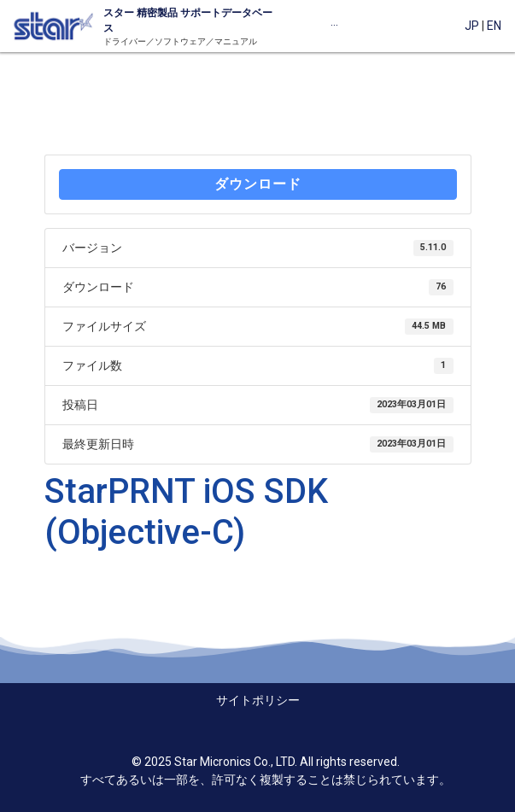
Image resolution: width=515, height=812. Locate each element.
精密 (146, 13)
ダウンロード (258, 184)
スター (119, 13)
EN (494, 26)
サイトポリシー (258, 700)
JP (472, 26)
